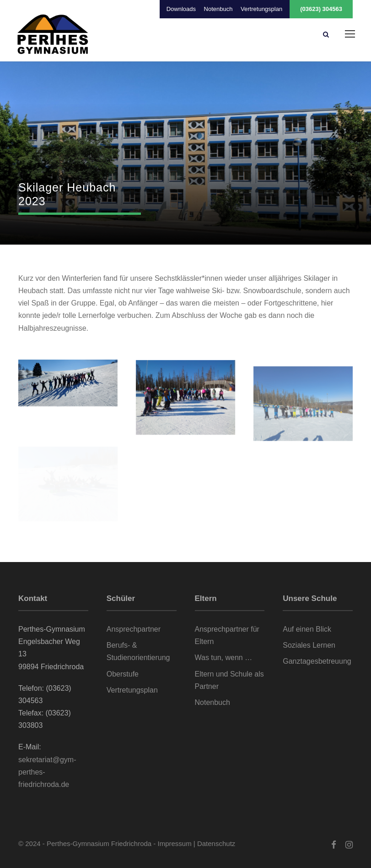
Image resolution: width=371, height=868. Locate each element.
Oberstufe (123, 674)
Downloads (181, 9)
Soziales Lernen (309, 645)
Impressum (175, 843)
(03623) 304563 (321, 9)
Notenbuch (218, 9)
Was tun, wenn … (224, 658)
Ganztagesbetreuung (317, 661)
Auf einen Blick (307, 629)
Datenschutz (216, 843)
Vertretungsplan (261, 9)
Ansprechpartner (134, 629)
